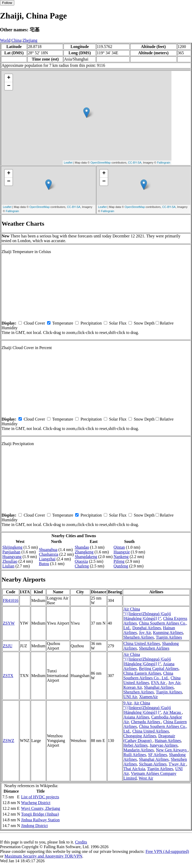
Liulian (8, 566)
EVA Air (159, 683)
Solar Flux (118, 323)
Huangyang (12, 557)
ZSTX (8, 676)
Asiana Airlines (136, 717)
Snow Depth (144, 323)
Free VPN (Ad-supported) (167, 851)
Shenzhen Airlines (139, 637)
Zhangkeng (84, 552)
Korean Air (133, 687)
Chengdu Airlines (146, 722)
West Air (146, 778)
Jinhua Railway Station (40, 820)
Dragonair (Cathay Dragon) (149, 738)
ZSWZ (9, 741)
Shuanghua (48, 550)
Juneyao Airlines (164, 745)
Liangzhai (47, 559)
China (16, 40)
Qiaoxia (81, 561)
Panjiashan (11, 552)
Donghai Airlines (147, 628)
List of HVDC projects (40, 797)
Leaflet (68, 163)
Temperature (63, 323)
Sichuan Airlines (153, 764)
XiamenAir (149, 697)
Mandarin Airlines (139, 750)
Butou (44, 564)
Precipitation (91, 323)
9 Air (127, 703)
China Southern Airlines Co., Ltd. (148, 676)
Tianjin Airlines (169, 637)
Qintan (119, 547)
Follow (7, 3)
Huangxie (122, 552)
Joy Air (145, 633)
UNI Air (130, 697)
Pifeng (119, 561)
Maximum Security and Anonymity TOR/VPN (43, 856)
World (5, 40)
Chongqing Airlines (140, 736)
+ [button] (9, 78)
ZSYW (9, 623)
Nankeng (121, 557)
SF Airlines (157, 755)
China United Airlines (142, 643)
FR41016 (11, 600)
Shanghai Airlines (159, 687)
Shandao (82, 547)
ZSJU (8, 646)
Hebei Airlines (135, 745)
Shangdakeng (86, 557)
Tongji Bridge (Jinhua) (40, 814)
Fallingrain (164, 163)
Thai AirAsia (134, 769)
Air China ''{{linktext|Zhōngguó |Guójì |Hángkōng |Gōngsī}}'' (147, 614)
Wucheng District (36, 803)
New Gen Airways (172, 750)
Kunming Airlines (168, 633)
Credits (81, 842)
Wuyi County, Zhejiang (41, 808)
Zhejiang (30, 40)
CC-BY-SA (135, 163)
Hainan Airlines (168, 741)
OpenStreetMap (101, 163)
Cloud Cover (34, 323)
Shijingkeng (12, 547)
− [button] (9, 86)
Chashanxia (49, 554)
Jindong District (34, 826)
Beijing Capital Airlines (159, 669)
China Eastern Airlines (142, 673)
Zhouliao (10, 561)
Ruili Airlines (135, 755)
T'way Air (177, 764)
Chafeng (82, 566)
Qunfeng (121, 566)
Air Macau (172, 712)
